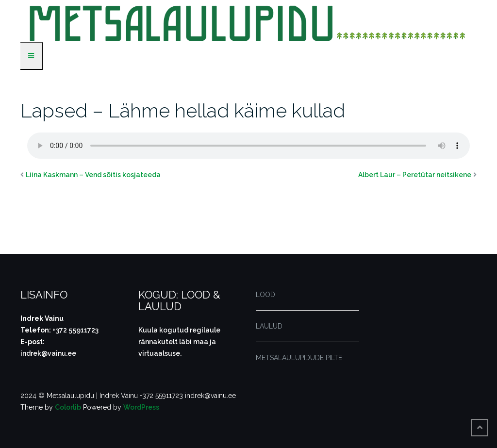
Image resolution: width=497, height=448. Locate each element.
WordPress (141, 407)
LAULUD (269, 326)
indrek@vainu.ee (48, 353)
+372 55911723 (75, 330)
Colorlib (68, 407)
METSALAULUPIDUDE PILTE (299, 358)
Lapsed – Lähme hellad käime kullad (183, 110)
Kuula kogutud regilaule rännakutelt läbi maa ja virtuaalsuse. (179, 342)
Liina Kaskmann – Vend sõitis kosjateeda (93, 175)
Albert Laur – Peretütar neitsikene (415, 175)
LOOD (265, 295)
